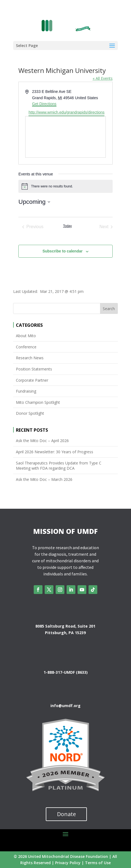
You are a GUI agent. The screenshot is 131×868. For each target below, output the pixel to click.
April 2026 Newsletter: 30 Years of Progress (55, 452)
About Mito (26, 336)
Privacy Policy (68, 863)
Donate (66, 814)
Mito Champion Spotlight (38, 402)
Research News (30, 358)
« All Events (103, 78)
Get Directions (44, 104)
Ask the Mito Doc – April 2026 (42, 441)
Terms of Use (98, 863)
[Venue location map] (65, 137)
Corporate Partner (32, 380)
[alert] (65, 186)
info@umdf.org (65, 706)
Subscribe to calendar (62, 251)
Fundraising (26, 391)
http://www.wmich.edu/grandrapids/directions (66, 112)
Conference (26, 347)
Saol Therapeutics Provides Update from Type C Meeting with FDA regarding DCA (59, 466)
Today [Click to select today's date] (67, 226)
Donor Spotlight (30, 413)
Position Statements (34, 369)
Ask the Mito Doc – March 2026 (44, 479)
